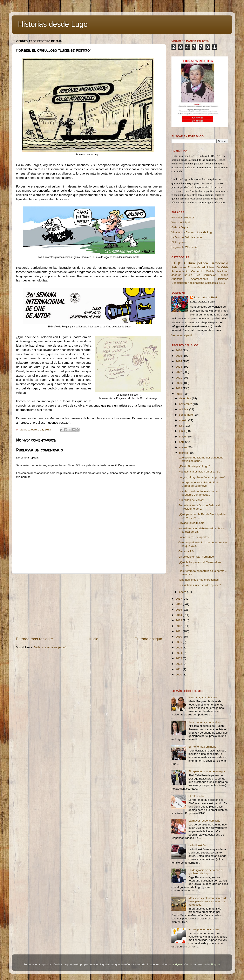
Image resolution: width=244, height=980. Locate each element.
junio (182, 431)
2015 (179, 610)
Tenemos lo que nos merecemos (199, 580)
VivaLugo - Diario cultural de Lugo (192, 232)
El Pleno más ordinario (202, 747)
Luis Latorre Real (205, 297)
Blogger (215, 964)
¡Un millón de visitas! (191, 500)
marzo (183, 447)
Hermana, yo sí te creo (202, 697)
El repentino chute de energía (207, 771)
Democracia (219, 263)
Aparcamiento (199, 279)
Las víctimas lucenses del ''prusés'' (200, 585)
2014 (179, 615)
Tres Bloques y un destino (204, 722)
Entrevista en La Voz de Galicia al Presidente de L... (199, 507)
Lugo (176, 263)
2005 (179, 648)
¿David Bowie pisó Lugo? (194, 466)
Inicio (94, 639)
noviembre (186, 404)
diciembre (185, 398)
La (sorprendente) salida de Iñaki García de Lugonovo (199, 484)
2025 (179, 356)
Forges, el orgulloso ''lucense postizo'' (202, 477)
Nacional (223, 271)
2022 (179, 372)
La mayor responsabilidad (204, 821)
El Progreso (179, 242)
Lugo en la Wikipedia (184, 247)
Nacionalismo (196, 283)
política (202, 263)
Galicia (210, 271)
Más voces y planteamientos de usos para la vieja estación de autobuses (208, 901)
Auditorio (177, 279)
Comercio (197, 271)
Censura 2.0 (186, 551)
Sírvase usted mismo (191, 523)
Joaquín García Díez (186, 275)
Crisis (225, 267)
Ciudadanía (211, 283)
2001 (179, 669)
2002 (179, 664)
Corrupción (209, 275)
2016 (179, 604)
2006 (179, 642)
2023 (179, 367)
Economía (194, 267)
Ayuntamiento (180, 271)
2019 (179, 388)
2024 (179, 361)
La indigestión (197, 845)
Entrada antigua (148, 639)
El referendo (196, 796)
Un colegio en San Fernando (196, 557)
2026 (179, 350)
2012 (179, 626)
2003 (179, 658)
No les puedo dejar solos (204, 929)
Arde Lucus (179, 267)
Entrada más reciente (34, 639)
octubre (184, 409)
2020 (179, 383)
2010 (179, 637)
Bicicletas (222, 279)
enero (183, 592)
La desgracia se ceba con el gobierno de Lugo (206, 872)
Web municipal (181, 222)
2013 (179, 620)
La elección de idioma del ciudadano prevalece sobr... (201, 459)
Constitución (179, 283)
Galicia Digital (180, 227)
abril (182, 442)
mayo (183, 437)
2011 (179, 631)
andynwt (177, 964)
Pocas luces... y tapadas (194, 537)
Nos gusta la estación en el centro (199, 472)
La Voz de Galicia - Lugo (187, 237)
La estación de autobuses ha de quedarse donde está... (198, 493)
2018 (179, 394)
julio (182, 426)
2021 (179, 378)
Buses (222, 283)
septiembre (186, 415)
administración (211, 267)
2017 (179, 599)
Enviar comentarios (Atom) (50, 647)
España (223, 275)
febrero (184, 453)
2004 (179, 653)
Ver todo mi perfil (182, 335)
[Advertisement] (89, 605)
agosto (184, 420)
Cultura (189, 263)
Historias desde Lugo (53, 24)
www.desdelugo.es (183, 217)
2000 (179, 675)
